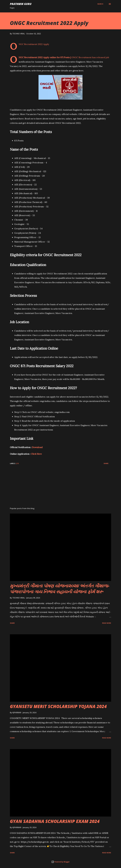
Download (37, 447)
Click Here (36, 454)
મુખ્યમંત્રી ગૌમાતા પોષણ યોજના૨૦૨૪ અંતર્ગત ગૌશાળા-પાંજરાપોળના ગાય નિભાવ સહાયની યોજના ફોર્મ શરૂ (60, 589)
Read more (107, 623)
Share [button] (106, 463)
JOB (17, 463)
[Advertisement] (60, 488)
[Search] (100, 4)
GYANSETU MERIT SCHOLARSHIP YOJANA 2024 (58, 706)
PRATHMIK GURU (21, 4)
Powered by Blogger (60, 862)
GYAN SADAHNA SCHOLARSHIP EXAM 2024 (55, 821)
